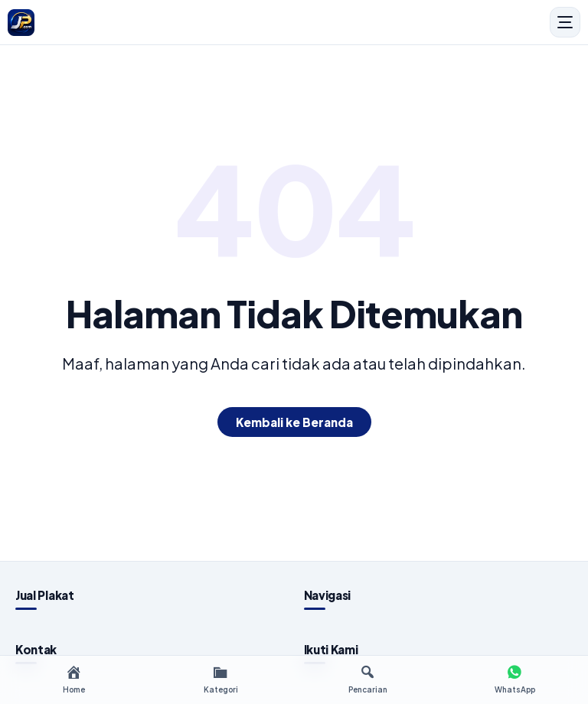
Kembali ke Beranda (294, 422)
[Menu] (565, 22)
